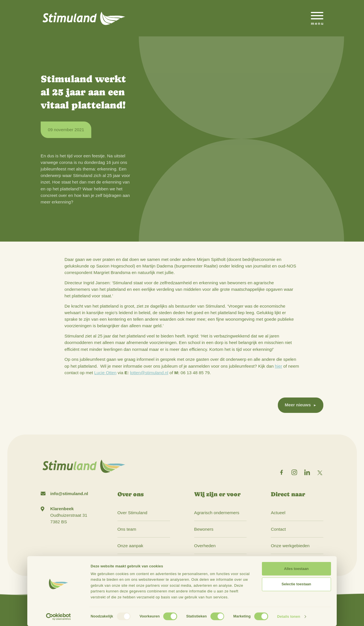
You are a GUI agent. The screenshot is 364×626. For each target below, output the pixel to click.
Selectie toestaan (296, 584)
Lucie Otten (105, 373)
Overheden (205, 546)
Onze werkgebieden (290, 546)
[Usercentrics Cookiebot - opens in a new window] (58, 617)
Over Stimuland (132, 513)
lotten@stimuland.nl (149, 373)
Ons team (127, 529)
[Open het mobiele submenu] (317, 18)
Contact (278, 529)
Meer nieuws (298, 405)
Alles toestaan (296, 569)
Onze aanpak (130, 546)
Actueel (278, 513)
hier (279, 366)
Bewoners (204, 529)
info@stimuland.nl (69, 494)
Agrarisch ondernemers (217, 513)
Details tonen (288, 616)
